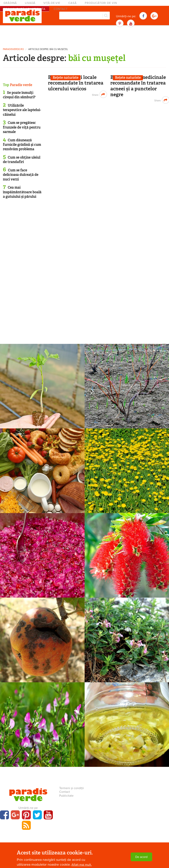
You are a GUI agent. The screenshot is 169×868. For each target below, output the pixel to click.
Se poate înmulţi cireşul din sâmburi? (19, 95)
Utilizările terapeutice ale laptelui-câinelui (22, 110)
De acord (141, 857)
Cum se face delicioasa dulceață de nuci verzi (21, 175)
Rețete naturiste (66, 78)
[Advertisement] (85, 36)
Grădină (10, 3)
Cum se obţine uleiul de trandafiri (22, 160)
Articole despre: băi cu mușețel (48, 49)
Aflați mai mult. (82, 865)
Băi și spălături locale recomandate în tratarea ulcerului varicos (76, 83)
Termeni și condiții (72, 788)
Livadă (30, 3)
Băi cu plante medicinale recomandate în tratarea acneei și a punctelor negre (138, 86)
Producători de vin (101, 3)
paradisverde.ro (13, 49)
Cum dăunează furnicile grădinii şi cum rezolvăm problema (22, 145)
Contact (65, 792)
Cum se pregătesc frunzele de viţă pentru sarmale (22, 127)
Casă (72, 3)
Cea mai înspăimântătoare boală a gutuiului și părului (22, 192)
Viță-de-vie (52, 3)
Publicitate (66, 796)
